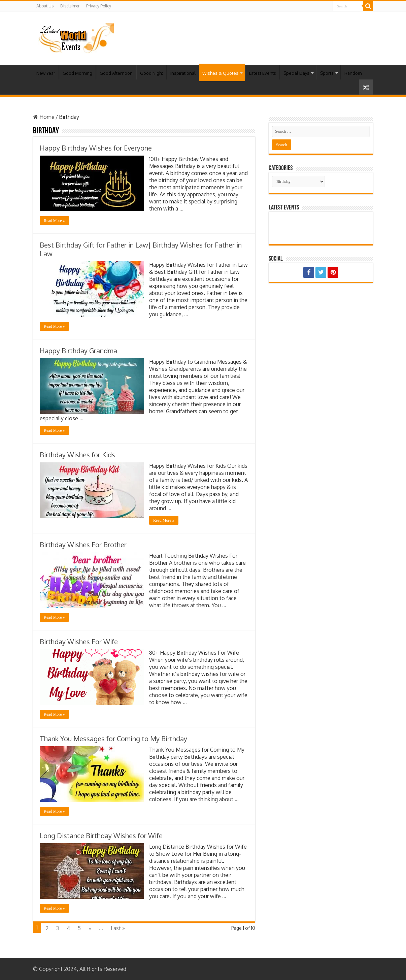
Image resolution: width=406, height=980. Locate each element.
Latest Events (263, 73)
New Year (46, 73)
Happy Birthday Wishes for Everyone (96, 148)
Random (353, 73)
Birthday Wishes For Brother (83, 545)
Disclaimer (70, 6)
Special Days (296, 73)
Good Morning (77, 73)
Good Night (151, 73)
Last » (118, 928)
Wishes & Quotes (220, 73)
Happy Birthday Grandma (78, 351)
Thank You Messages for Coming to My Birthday (113, 739)
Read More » (54, 221)
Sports (327, 73)
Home (44, 117)
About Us (45, 6)
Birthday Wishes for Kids (77, 455)
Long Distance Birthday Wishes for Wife (101, 836)
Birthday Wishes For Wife (79, 642)
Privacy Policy (99, 6)
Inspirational (183, 73)
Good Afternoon (116, 73)
